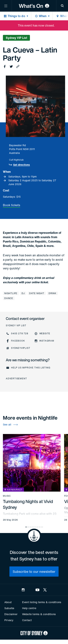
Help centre (29, 608)
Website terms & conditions (39, 614)
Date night (37, 293)
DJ (23, 293)
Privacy (9, 620)
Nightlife (11, 293)
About (8, 602)
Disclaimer (11, 614)
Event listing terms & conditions (42, 602)
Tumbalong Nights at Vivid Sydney (28, 504)
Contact (27, 620)
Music (7, 496)
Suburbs (9, 608)
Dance (9, 298)
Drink (52, 293)
